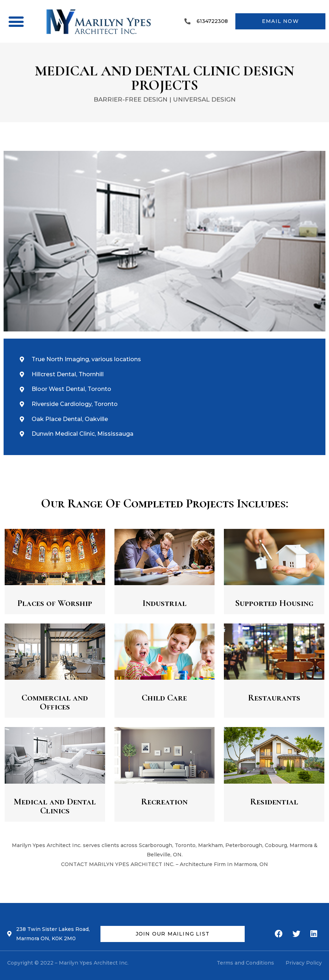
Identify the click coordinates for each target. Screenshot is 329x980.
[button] (16, 21)
